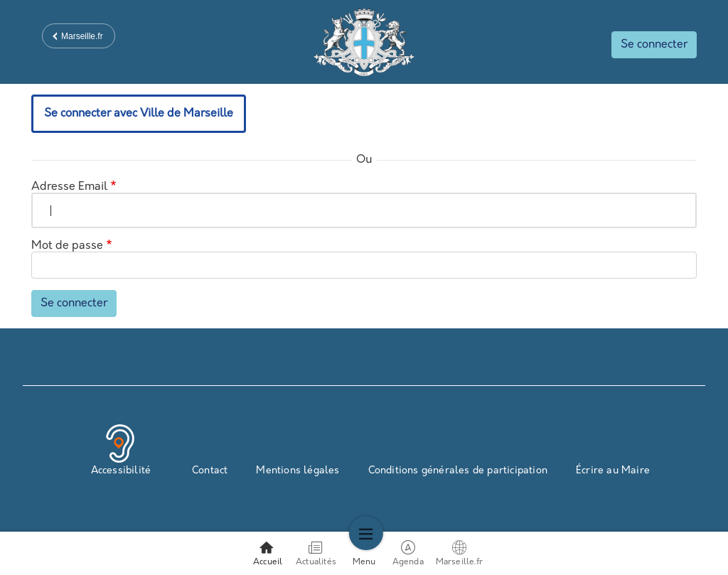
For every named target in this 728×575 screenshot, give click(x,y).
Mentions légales (298, 471)
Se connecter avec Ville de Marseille (139, 114)
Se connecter (654, 45)
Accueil (268, 553)
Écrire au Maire (613, 471)
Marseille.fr (82, 36)
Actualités (316, 553)
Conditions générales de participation (458, 471)
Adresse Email (69, 187)
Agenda (409, 553)
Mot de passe (67, 246)
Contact (210, 471)
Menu (364, 553)
